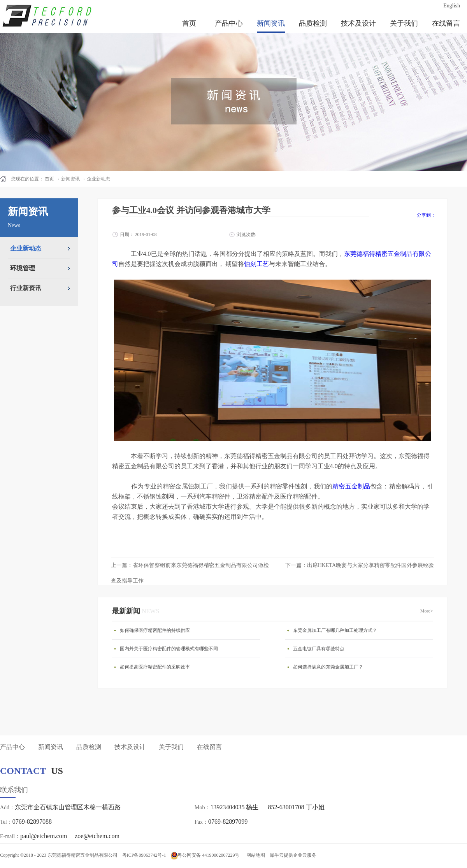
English (452, 6)
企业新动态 (98, 179)
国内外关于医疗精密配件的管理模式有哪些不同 (169, 649)
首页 (189, 23)
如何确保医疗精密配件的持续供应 (155, 630)
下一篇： (360, 565)
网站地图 (255, 855)
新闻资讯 (70, 179)
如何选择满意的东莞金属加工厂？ (328, 667)
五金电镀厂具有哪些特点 (319, 649)
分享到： (426, 215)
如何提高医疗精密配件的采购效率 (155, 667)
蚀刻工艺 (256, 264)
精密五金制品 (351, 486)
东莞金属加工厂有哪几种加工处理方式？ (335, 630)
